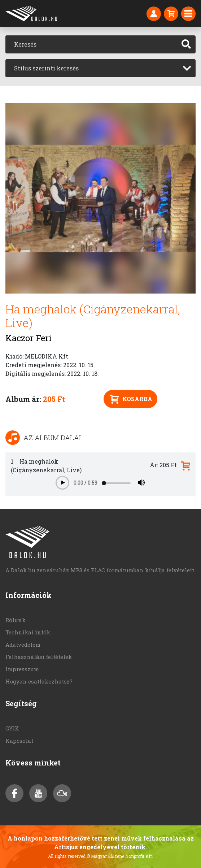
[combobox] (100, 68)
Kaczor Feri (29, 338)
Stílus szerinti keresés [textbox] (46, 68)
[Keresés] (91, 44)
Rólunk (16, 620)
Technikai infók (28, 632)
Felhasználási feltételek (39, 657)
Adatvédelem (23, 645)
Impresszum (22, 669)
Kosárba (131, 399)
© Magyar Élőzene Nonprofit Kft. (120, 856)
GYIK (12, 728)
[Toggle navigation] (188, 14)
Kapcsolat (19, 741)
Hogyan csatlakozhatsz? (39, 681)
